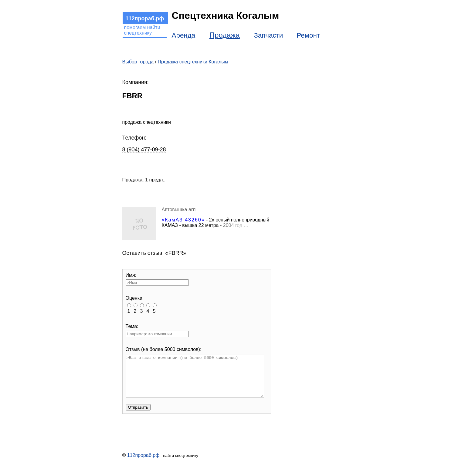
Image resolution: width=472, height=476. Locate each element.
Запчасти (268, 35)
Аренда (184, 35)
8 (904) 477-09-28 (144, 150)
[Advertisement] (312, 147)
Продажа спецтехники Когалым (193, 62)
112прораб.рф (143, 463)
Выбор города (138, 62)
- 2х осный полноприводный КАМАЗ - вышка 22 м (216, 223)
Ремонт (308, 35)
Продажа (225, 35)
